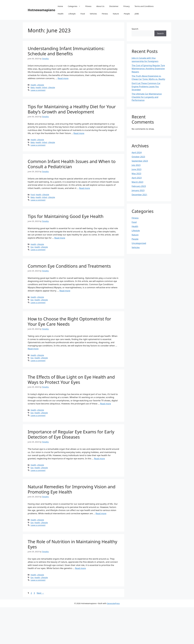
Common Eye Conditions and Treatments (69, 266)
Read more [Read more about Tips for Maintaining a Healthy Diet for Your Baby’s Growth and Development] (79, 133)
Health (61, 14)
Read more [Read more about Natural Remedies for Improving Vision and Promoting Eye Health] (101, 513)
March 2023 (137, 182)
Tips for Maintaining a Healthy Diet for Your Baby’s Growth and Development (72, 109)
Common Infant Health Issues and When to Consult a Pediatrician (72, 164)
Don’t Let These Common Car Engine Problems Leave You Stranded (146, 86)
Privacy (126, 6)
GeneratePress (113, 603)
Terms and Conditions (144, 6)
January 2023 (138, 190)
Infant (45, 87)
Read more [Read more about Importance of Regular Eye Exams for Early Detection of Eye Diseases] (99, 458)
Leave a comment (38, 90)
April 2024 (137, 152)
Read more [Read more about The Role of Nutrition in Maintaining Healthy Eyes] (80, 568)
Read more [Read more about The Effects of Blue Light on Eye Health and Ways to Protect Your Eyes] (105, 404)
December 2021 (139, 195)
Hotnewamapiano (41, 10)
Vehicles (93, 14)
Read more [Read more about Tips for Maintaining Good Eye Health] (60, 238)
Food (83, 14)
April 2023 (137, 178)
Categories (75, 6)
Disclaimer (114, 6)
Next (40, 593)
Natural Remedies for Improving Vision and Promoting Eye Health (72, 489)
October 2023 (138, 157)
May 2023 (136, 173)
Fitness (88, 6)
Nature (116, 14)
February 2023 (139, 186)
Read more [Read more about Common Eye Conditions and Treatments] (65, 291)
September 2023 (140, 161)
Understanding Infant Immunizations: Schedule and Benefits (66, 51)
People (127, 14)
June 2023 (137, 169)
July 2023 (136, 165)
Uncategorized (139, 243)
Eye (32, 247)
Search (135, 29)
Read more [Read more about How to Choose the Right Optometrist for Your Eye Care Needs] (33, 349)
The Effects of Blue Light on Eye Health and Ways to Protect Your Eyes (71, 380)
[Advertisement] (74, 626)
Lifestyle (72, 14)
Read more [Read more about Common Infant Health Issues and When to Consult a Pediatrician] (85, 188)
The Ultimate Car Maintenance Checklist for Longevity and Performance (147, 97)
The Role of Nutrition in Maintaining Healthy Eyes (72, 544)
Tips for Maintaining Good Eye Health (66, 216)
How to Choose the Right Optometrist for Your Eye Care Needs (69, 321)
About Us (100, 6)
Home (60, 6)
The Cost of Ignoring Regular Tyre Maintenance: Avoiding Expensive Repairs (148, 69)
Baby (33, 87)
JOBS (137, 14)
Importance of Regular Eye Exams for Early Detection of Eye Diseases (71, 434)
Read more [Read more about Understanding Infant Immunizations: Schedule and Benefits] (63, 78)
